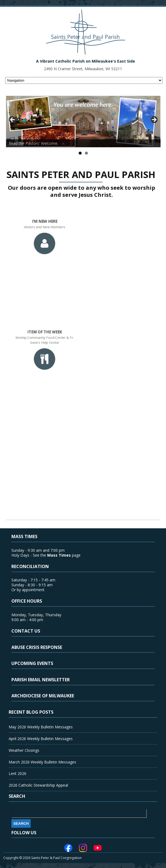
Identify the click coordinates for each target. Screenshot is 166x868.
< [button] (13, 120)
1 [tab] (80, 153)
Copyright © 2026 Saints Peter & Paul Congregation (42, 858)
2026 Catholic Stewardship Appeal (38, 785)
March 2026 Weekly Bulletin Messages (42, 762)
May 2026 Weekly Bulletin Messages (41, 727)
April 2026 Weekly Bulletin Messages (41, 739)
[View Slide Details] (83, 122)
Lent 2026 (17, 773)
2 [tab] (86, 153)
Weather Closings (24, 750)
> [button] (154, 120)
